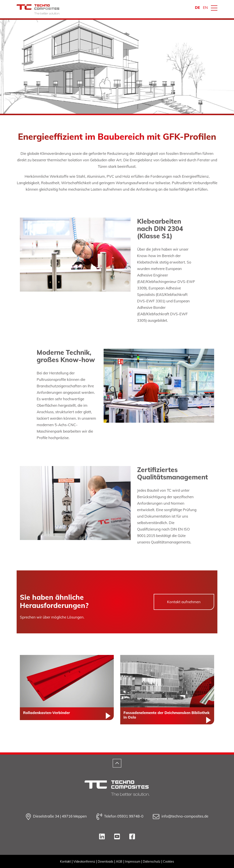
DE (197, 7)
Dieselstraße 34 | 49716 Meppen (56, 817)
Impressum (133, 862)
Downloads (106, 862)
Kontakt (65, 862)
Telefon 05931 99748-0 (120, 817)
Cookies (168, 862)
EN (205, 7)
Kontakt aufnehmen (184, 602)
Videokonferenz (84, 862)
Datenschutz (152, 862)
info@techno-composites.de (181, 817)
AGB (119, 862)
